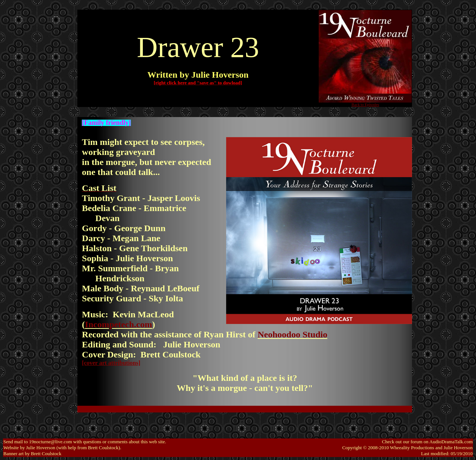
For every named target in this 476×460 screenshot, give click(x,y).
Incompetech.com (118, 324)
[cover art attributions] (111, 363)
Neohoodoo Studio (292, 334)
